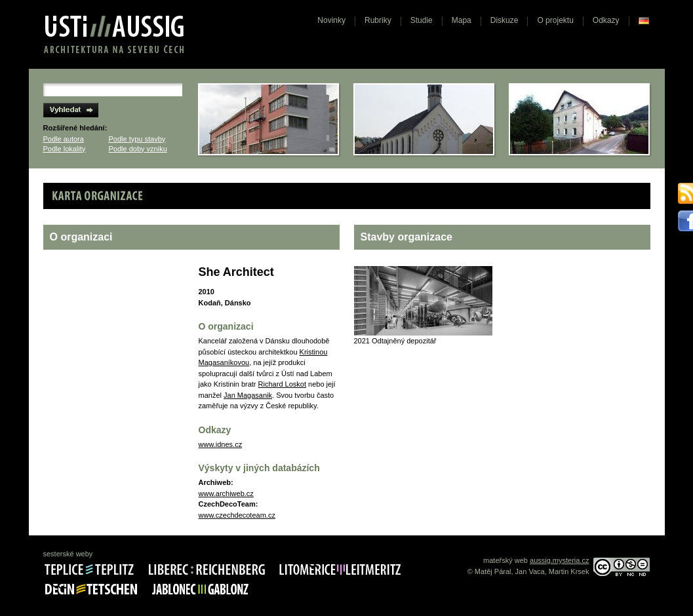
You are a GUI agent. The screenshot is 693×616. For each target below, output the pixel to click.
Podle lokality (65, 149)
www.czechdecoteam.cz (237, 515)
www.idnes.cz (221, 444)
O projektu (555, 20)
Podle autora (64, 139)
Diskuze (505, 20)
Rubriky (378, 20)
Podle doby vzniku (138, 149)
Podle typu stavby (137, 139)
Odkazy (606, 20)
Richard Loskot (282, 384)
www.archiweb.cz (226, 493)
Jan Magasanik (248, 395)
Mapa (462, 20)
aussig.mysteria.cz (559, 560)
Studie (422, 20)
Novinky (331, 20)
